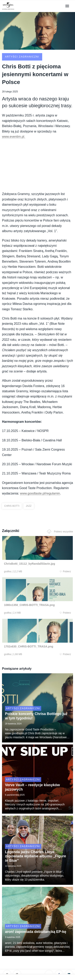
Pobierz (65, 571)
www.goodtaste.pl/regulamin (40, 493)
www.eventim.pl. (14, 137)
